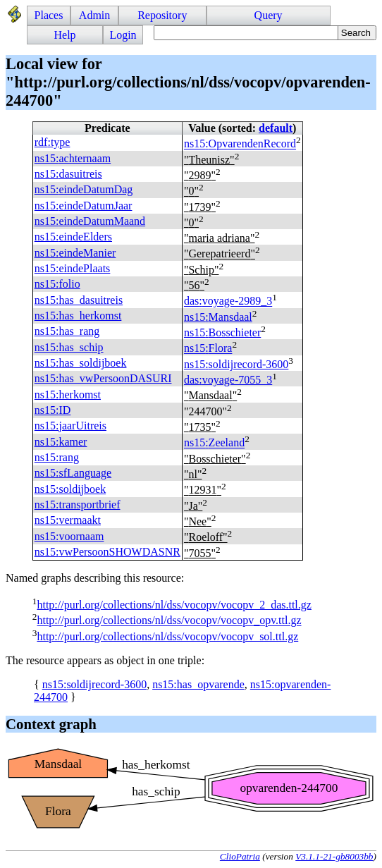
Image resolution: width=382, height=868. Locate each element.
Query (269, 15)
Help (65, 35)
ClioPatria (240, 856)
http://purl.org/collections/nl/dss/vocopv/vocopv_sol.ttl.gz (167, 636)
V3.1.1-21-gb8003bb (334, 856)
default (276, 128)
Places (49, 15)
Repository (162, 15)
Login (123, 35)
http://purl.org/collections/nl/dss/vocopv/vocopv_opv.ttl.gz (169, 621)
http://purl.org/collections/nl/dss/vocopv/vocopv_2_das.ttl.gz (174, 605)
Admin (94, 15)
